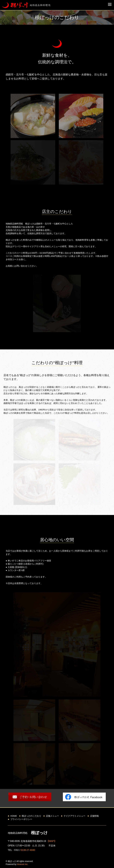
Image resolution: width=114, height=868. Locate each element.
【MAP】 (51, 841)
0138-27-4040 (28, 850)
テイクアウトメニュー (74, 816)
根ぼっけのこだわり (32, 816)
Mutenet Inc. (23, 864)
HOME (14, 816)
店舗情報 (94, 816)
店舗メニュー (52, 816)
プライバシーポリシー (21, 819)
